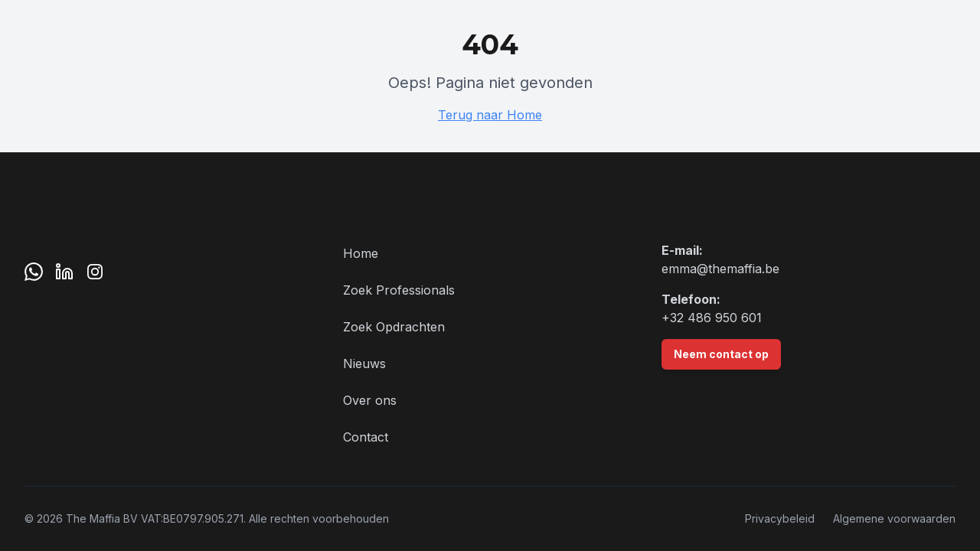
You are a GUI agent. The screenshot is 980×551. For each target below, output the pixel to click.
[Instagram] (95, 272)
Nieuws (364, 364)
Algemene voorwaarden (894, 518)
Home (361, 253)
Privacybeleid (780, 518)
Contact (366, 437)
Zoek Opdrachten (394, 327)
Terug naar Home (490, 115)
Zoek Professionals (399, 290)
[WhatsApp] (34, 272)
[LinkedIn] (64, 272)
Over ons (370, 400)
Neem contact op (721, 354)
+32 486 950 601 (712, 318)
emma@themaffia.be (720, 269)
